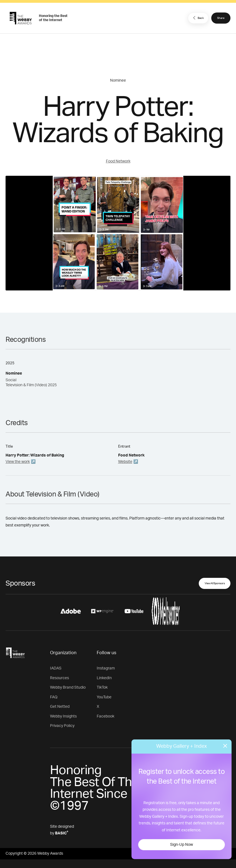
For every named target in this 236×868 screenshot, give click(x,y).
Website (125, 462)
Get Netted (60, 707)
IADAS (56, 668)
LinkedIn (104, 678)
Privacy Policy (62, 726)
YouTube (104, 697)
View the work (18, 462)
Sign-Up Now (182, 845)
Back (198, 18)
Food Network (118, 161)
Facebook (105, 716)
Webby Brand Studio (68, 688)
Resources (59, 678)
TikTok (102, 688)
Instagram (106, 668)
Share (221, 18)
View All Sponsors (215, 583)
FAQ (54, 697)
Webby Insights (63, 716)
